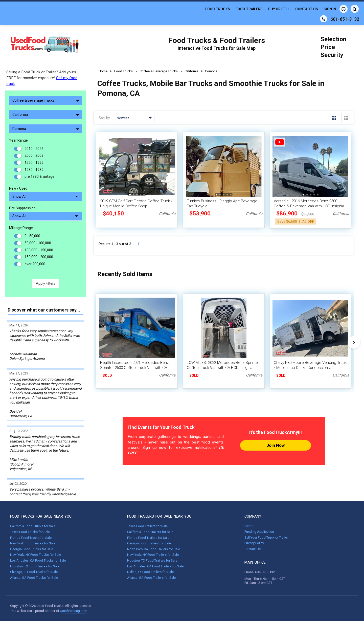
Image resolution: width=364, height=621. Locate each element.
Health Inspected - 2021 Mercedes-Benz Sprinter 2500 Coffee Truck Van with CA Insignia (134, 368)
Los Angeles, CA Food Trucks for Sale (38, 560)
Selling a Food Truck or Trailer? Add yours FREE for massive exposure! (42, 78)
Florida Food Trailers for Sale (148, 538)
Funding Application (259, 532)
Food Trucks (218, 9)
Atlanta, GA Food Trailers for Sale (151, 578)
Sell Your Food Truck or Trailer (266, 537)
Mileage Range (21, 228)
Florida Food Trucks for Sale (31, 538)
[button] (130, 195)
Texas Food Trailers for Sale (147, 526)
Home (249, 526)
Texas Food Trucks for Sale (30, 532)
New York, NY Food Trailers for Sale (153, 555)
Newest (134, 118)
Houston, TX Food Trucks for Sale (35, 566)
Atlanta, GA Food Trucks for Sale (34, 578)
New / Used (18, 188)
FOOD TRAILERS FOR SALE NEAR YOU (159, 516)
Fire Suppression (22, 208)
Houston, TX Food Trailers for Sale (152, 560)
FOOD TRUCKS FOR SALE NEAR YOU (41, 516)
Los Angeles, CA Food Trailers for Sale (155, 566)
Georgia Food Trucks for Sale (32, 549)
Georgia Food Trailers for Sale (149, 543)
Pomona (46, 129)
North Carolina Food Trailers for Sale (154, 549)
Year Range (18, 140)
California (46, 115)
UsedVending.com (74, 611)
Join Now (276, 445)
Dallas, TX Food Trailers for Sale (150, 572)
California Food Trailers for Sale (150, 532)
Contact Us (307, 9)
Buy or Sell (279, 9)
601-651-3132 (265, 572)
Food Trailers (249, 9)
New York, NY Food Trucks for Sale (36, 555)
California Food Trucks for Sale (33, 526)
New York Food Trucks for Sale (33, 543)
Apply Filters (46, 283)
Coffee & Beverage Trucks (46, 100)
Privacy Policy (254, 543)
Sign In (336, 9)
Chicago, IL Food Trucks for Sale (34, 572)
